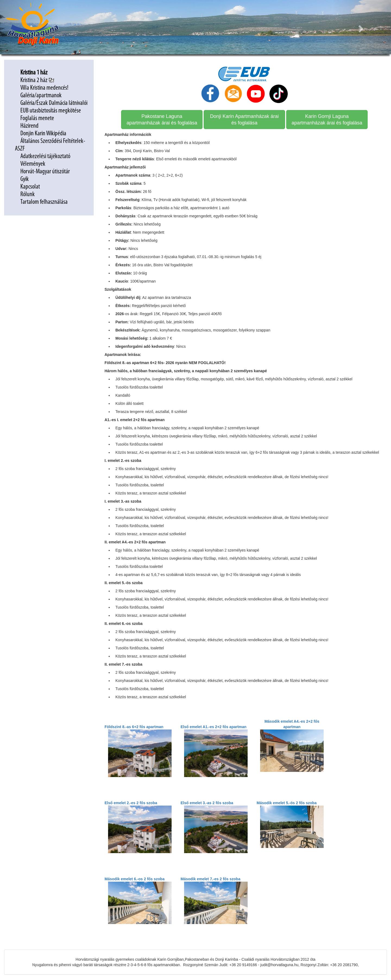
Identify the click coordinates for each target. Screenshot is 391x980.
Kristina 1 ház (34, 73)
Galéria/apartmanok (42, 96)
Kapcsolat (30, 187)
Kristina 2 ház (37, 80)
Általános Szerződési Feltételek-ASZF (50, 145)
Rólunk (28, 195)
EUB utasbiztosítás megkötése (51, 111)
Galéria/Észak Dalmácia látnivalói (54, 103)
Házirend (30, 126)
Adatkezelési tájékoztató (46, 156)
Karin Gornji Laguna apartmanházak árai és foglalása (327, 120)
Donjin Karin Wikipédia (43, 134)
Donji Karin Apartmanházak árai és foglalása (244, 120)
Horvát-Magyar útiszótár (45, 172)
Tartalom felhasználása (44, 202)
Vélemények (33, 164)
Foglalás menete (37, 118)
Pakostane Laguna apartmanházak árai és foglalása (162, 120)
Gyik (25, 179)
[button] (362, 27)
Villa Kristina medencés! (44, 88)
